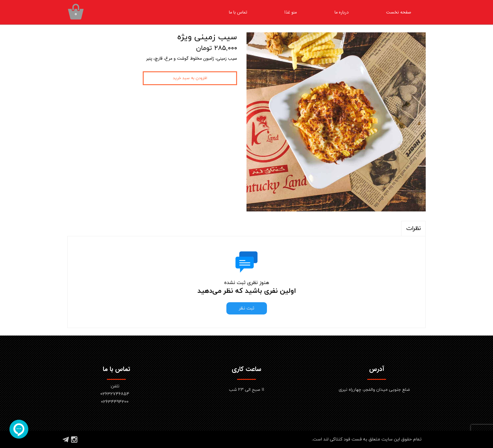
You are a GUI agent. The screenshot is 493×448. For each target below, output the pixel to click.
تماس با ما (238, 12)
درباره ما (342, 12)
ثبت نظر (247, 308)
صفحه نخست (399, 12)
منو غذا (291, 12)
